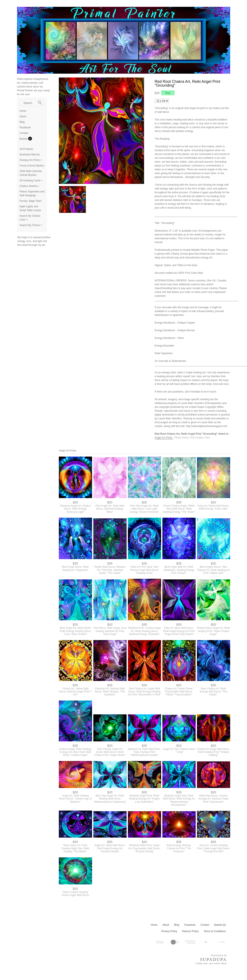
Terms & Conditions (215, 931)
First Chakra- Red (200, 438)
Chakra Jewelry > (30, 186)
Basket (24, 139)
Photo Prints (181, 438)
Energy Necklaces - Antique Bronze (175, 330)
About (23, 116)
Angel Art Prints (164, 438)
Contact (24, 133)
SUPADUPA (213, 960)
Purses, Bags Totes (31, 201)
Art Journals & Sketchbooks (170, 361)
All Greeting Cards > (31, 181)
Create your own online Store (211, 963)
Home (23, 111)
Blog (22, 122)
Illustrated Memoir (30, 155)
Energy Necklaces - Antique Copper (175, 323)
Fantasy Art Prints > (31, 160)
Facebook (25, 128)
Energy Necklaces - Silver (169, 338)
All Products (26, 149)
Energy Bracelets (164, 346)
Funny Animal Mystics (32, 166)
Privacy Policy (169, 931)
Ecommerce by (219, 955)
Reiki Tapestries (164, 353)
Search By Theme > (31, 225)
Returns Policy (190, 931)
